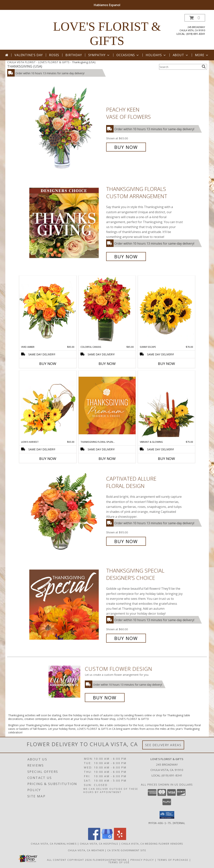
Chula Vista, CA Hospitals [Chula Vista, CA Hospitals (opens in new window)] (99, 843)
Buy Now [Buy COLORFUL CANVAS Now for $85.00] (107, 364)
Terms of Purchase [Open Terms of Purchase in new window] (173, 860)
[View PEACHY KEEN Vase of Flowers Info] (67, 128)
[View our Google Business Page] (107, 839)
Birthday (74, 55)
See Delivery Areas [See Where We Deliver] (163, 745)
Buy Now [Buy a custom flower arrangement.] (105, 698)
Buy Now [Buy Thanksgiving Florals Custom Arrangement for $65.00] (126, 256)
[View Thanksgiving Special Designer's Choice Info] (67, 604)
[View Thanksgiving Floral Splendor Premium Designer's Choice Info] (107, 405)
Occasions (128, 55)
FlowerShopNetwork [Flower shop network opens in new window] (110, 860)
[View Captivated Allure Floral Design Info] (67, 510)
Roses (54, 55)
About (181, 55)
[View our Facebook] (94, 839)
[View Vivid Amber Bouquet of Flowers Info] (48, 310)
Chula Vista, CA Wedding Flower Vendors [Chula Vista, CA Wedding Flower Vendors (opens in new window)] (152, 843)
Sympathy (99, 55)
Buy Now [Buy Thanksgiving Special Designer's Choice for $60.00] (126, 638)
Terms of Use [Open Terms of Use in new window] (119, 862)
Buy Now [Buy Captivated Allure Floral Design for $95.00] (126, 541)
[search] (204, 67)
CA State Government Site (127, 850)
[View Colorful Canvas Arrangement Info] (107, 310)
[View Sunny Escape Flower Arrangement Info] (166, 310)
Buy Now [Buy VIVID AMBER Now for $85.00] (48, 364)
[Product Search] (180, 67)
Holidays (156, 55)
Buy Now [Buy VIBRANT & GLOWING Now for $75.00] (166, 459)
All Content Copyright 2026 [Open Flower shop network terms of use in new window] (69, 860)
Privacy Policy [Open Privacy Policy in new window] (142, 860)
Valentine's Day (29, 55)
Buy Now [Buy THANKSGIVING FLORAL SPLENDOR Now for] (107, 459)
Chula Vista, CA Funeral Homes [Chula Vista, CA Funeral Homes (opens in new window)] (54, 843)
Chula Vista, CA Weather (86, 850)
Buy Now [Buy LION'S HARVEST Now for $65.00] (48, 459)
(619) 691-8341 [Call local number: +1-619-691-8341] (196, 34)
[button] (195, 18)
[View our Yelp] (120, 839)
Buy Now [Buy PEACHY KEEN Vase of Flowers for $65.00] (126, 147)
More (202, 55)
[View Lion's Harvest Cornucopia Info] (48, 405)
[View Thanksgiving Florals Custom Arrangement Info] (67, 223)
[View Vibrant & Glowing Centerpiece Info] (166, 405)
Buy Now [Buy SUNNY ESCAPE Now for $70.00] (166, 364)
